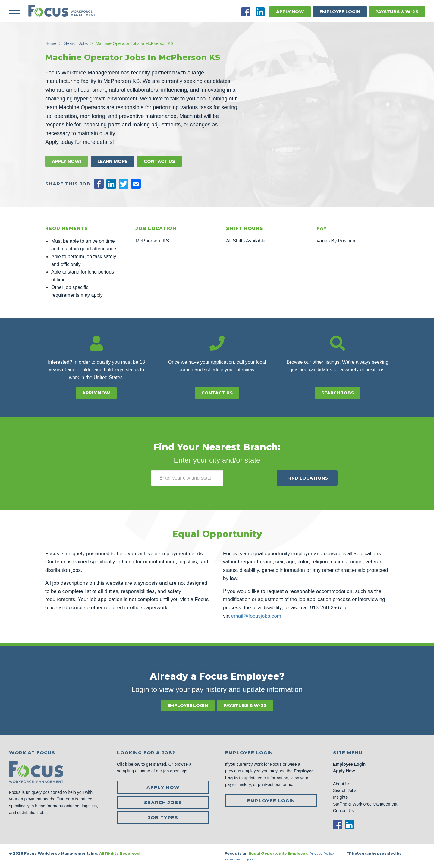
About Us (342, 784)
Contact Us (159, 161)
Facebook (246, 12)
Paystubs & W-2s (397, 12)
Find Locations (308, 478)
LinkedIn (260, 12)
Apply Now (290, 12)
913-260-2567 (326, 608)
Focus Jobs (62, 11)
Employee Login (340, 12)
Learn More (112, 161)
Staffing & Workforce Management (365, 804)
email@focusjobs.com (256, 616)
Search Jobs (338, 393)
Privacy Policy (322, 853)
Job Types (163, 817)
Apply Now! (66, 161)
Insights (340, 797)
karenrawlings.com (241, 859)
